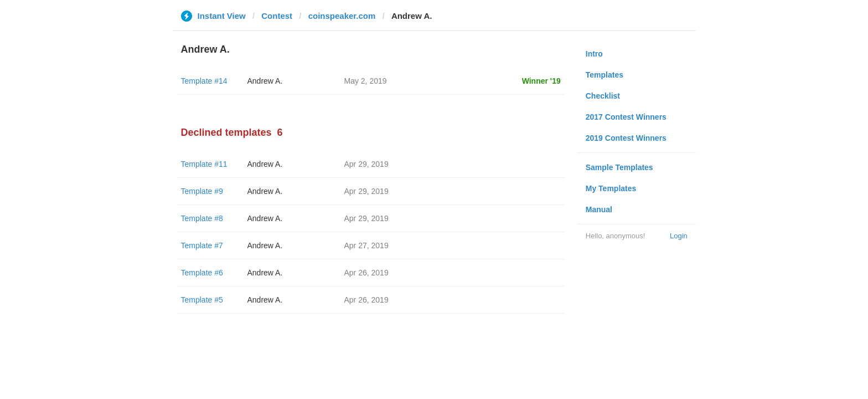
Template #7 (202, 245)
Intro (594, 54)
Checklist (603, 96)
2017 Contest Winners (626, 117)
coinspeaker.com (342, 16)
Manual (599, 209)
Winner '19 (541, 81)
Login (679, 236)
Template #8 (202, 218)
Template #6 (202, 273)
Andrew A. (265, 81)
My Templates (611, 188)
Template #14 (204, 81)
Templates (604, 75)
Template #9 (202, 191)
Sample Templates (619, 167)
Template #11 (204, 164)
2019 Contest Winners (626, 138)
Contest (277, 16)
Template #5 (202, 300)
